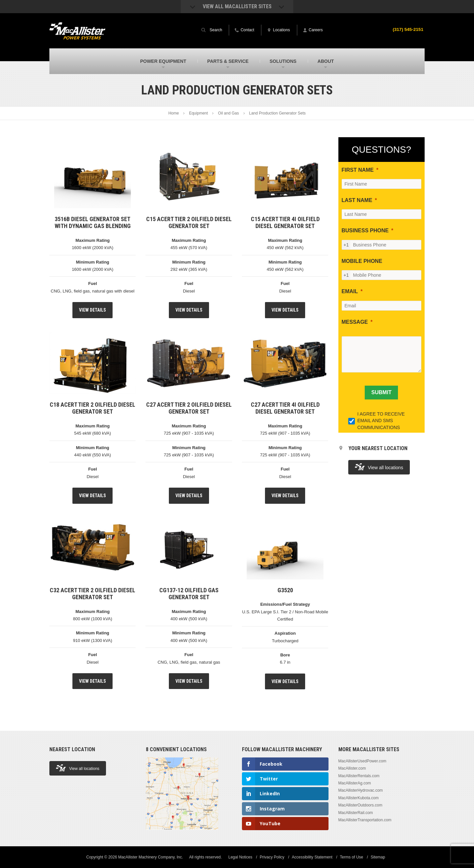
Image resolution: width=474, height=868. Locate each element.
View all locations (379, 467)
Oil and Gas (228, 113)
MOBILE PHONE (362, 261)
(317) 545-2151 (408, 29)
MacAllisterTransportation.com (365, 820)
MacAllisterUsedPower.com (362, 761)
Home (173, 113)
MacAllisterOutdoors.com (360, 805)
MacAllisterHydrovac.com (361, 790)
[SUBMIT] (381, 393)
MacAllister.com (352, 768)
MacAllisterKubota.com (359, 798)
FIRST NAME (358, 170)
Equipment (198, 113)
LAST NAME (357, 200)
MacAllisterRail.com (356, 813)
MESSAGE (355, 322)
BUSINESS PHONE (365, 230)
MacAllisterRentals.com (359, 776)
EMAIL (350, 291)
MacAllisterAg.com (355, 783)
